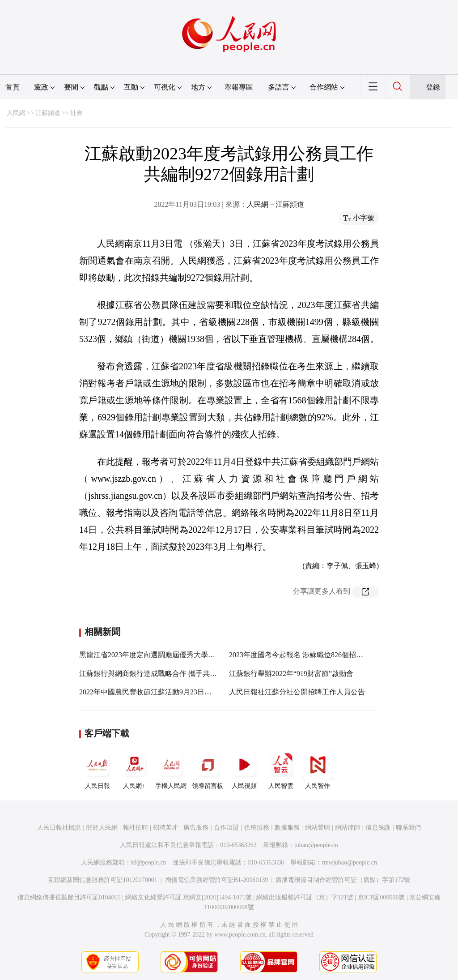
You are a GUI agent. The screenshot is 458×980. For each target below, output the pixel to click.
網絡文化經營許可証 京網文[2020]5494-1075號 (189, 897)
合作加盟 (226, 828)
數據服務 (287, 828)
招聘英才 (165, 828)
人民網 (16, 113)
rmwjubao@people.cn (349, 862)
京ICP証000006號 (382, 897)
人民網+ (134, 769)
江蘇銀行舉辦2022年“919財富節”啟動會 (291, 674)
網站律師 (348, 828)
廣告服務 (196, 828)
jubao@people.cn (316, 845)
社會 (76, 113)
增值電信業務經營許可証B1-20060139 (217, 880)
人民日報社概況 (59, 828)
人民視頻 (244, 769)
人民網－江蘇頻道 (276, 204)
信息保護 (378, 828)
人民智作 (318, 769)
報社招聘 (136, 828)
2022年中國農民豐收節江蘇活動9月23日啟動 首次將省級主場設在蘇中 (189, 692)
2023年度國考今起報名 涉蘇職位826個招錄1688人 (307, 655)
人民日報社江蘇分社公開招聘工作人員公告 (297, 692)
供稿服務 (257, 828)
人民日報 (98, 769)
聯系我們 (408, 828)
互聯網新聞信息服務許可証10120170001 (103, 880)
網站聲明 (318, 828)
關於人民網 (102, 828)
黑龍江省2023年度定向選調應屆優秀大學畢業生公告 (161, 655)
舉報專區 (239, 87)
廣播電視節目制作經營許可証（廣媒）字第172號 (343, 880)
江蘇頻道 (48, 113)
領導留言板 (208, 769)
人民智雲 (281, 769)
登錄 (433, 87)
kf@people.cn (149, 862)
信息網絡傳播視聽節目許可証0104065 (69, 897)
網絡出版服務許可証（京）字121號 (305, 897)
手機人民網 (171, 769)
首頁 (13, 87)
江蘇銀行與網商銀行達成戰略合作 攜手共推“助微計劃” (165, 674)
